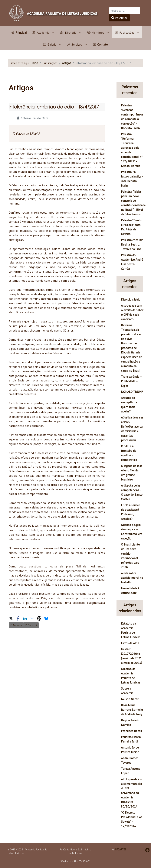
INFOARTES (120, 849)
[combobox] (125, 11)
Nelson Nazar (130, 699)
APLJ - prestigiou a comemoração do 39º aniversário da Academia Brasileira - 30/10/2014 (131, 793)
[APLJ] (54, 13)
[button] (11, 618)
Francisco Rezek (131, 731)
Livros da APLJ (130, 643)
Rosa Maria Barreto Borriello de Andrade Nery (132, 710)
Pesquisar (119, 18)
